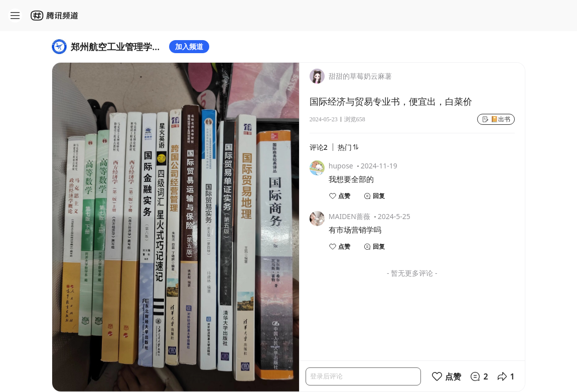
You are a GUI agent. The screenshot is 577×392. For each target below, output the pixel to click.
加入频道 (189, 46)
